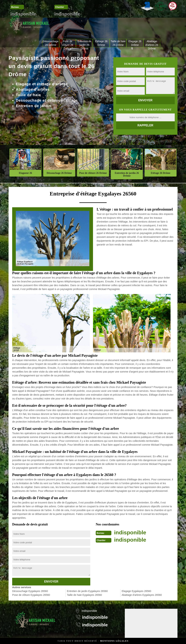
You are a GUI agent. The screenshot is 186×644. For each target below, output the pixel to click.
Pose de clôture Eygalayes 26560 (31, 595)
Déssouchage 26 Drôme (51, 43)
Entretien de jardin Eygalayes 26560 (87, 591)
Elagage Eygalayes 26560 (137, 591)
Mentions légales (114, 641)
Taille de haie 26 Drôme (118, 43)
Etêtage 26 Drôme (101, 43)
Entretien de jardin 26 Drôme (84, 43)
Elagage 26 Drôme (135, 43)
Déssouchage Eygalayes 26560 (30, 591)
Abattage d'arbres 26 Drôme (152, 43)
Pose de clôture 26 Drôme (67, 43)
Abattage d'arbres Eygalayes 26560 (142, 595)
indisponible (130, 532)
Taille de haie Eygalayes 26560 (84, 595)
